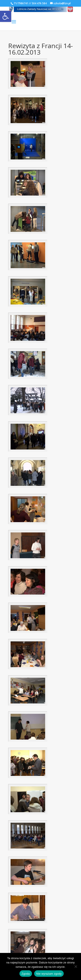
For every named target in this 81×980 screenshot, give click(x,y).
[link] (6, 16)
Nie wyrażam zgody (49, 974)
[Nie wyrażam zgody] (76, 966)
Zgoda (26, 974)
